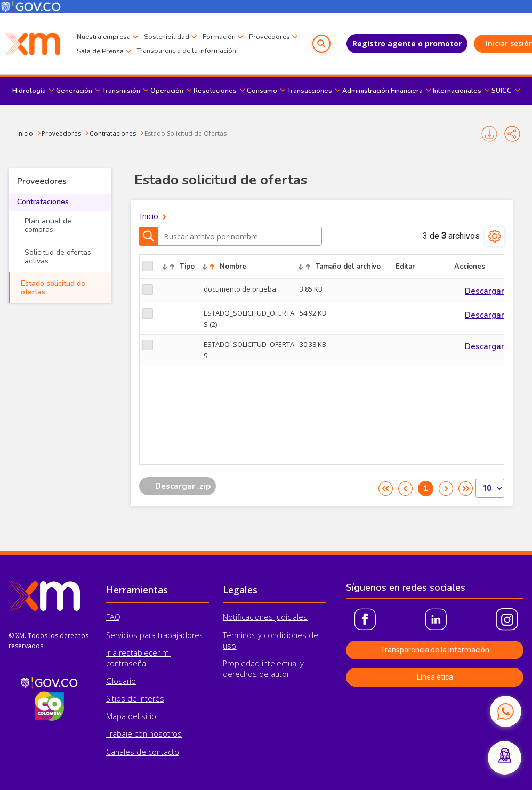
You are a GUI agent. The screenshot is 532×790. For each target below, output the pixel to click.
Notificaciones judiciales (265, 617)
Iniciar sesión (487, 43)
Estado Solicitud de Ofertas (186, 134)
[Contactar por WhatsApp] (505, 711)
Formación (219, 30)
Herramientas (137, 590)
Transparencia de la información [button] (435, 650)
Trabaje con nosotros (144, 734)
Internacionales (457, 91)
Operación (167, 91)
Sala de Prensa (155, 44)
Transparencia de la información (126, 58)
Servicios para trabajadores (155, 635)
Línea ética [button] (435, 677)
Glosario (121, 681)
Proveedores (97, 44)
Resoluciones (215, 91)
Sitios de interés (135, 699)
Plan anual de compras (48, 225)
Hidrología (29, 91)
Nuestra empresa (104, 30)
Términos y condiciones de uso (271, 640)
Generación (74, 91)
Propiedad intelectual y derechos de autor (263, 669)
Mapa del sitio (131, 716)
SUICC (502, 91)
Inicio (25, 134)
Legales (240, 590)
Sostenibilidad (167, 30)
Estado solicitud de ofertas (53, 288)
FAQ (113, 617)
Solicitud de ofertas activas (58, 257)
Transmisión (121, 91)
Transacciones (310, 91)
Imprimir (489, 134)
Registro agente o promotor (384, 43)
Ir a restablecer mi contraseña (138, 658)
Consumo (262, 91)
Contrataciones (113, 134)
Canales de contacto (143, 752)
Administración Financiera (382, 91)
